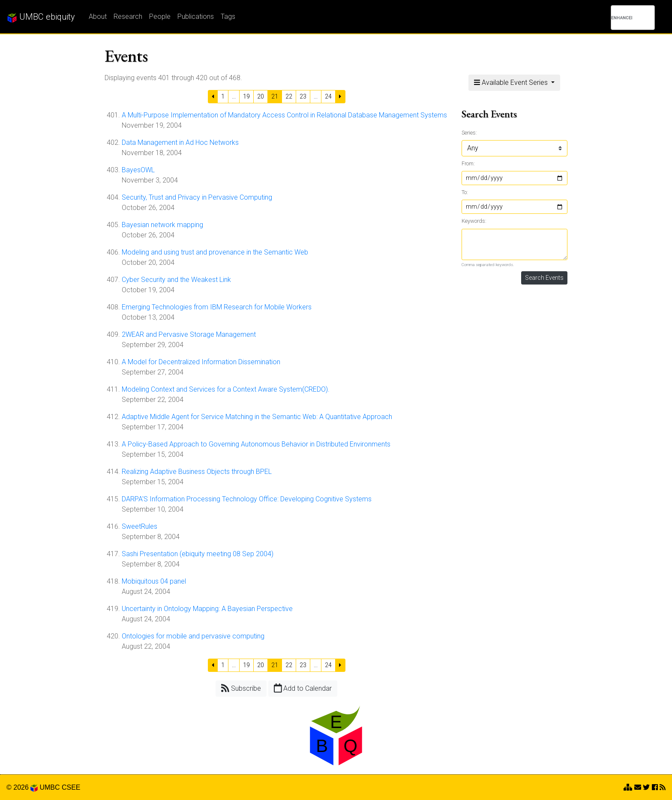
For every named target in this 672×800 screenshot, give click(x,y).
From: (468, 163)
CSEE (71, 787)
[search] (622, 18)
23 (303, 96)
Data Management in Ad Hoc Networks (180, 142)
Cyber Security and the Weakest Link (176, 280)
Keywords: (474, 221)
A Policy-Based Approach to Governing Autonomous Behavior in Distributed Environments (256, 444)
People (160, 16)
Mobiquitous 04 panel (154, 581)
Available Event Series (512, 82)
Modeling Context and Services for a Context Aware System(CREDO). (226, 389)
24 (328, 96)
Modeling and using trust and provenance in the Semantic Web (215, 252)
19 (246, 96)
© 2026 (22, 787)
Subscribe (241, 688)
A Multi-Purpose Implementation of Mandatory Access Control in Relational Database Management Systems (284, 115)
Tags (228, 16)
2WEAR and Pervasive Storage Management (189, 334)
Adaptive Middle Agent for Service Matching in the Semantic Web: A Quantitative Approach (257, 417)
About (98, 16)
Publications (196, 16)
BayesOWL (138, 170)
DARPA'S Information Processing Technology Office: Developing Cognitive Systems (247, 499)
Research (128, 16)
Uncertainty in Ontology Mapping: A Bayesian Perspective (207, 609)
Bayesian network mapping (162, 225)
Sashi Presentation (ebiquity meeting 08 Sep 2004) (198, 554)
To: (465, 192)
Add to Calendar (303, 688)
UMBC (49, 787)
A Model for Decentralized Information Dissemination (201, 362)
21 (275, 96)
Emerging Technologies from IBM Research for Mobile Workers (217, 307)
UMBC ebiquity (41, 17)
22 (289, 96)
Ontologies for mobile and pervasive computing (193, 636)
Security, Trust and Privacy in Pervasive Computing (197, 197)
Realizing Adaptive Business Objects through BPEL (197, 472)
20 (261, 96)
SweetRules (139, 526)
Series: (469, 133)
